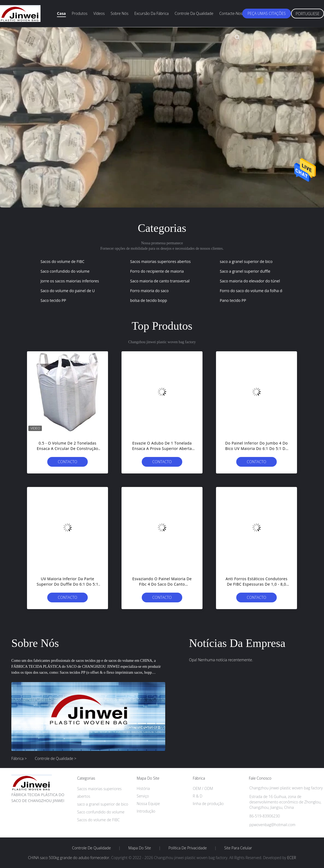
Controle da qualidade (194, 13)
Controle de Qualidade (92, 848)
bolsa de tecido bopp (149, 300)
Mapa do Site (140, 848)
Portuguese (308, 14)
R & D (198, 796)
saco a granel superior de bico (246, 261)
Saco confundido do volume (65, 271)
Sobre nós (120, 13)
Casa (61, 13)
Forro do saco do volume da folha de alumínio (260, 291)
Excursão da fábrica (151, 13)
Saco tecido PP (53, 300)
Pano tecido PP (233, 300)
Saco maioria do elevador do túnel (250, 281)
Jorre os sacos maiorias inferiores (70, 281)
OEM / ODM (203, 788)
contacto (67, 462)
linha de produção (208, 804)
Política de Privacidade (188, 848)
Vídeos (99, 13)
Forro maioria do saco (149, 291)
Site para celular (238, 848)
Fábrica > (19, 758)
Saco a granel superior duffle (245, 271)
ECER (292, 858)
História (143, 788)
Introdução (146, 811)
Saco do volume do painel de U (68, 291)
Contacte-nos (231, 13)
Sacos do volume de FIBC (63, 261)
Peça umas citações (267, 13)
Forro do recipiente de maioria (157, 271)
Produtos (80, 13)
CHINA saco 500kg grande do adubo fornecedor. (70, 858)
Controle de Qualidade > (56, 758)
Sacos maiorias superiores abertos (160, 261)
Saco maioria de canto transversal (160, 281)
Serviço (143, 796)
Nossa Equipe (148, 804)
